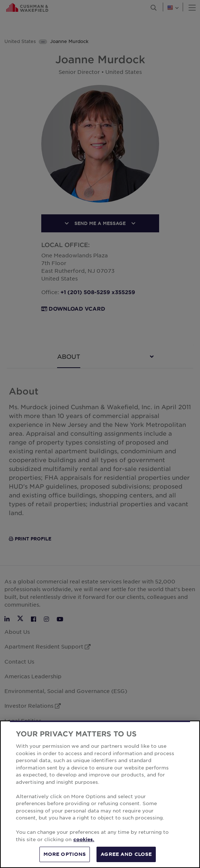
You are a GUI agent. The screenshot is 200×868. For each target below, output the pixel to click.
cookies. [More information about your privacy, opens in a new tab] (84, 839)
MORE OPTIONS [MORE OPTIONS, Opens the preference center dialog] (65, 854)
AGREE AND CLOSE (126, 854)
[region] (100, 794)
